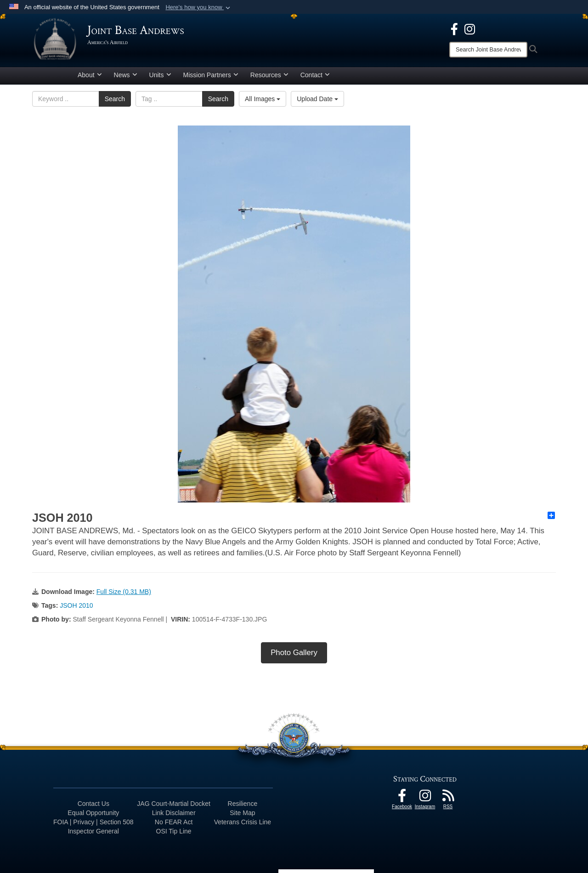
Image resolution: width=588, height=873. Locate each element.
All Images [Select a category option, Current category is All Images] (263, 99)
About (90, 75)
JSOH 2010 (76, 605)
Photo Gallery (294, 653)
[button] (199, 7)
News (126, 75)
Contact (315, 75)
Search (115, 99)
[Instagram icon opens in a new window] (470, 29)
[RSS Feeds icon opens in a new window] (448, 798)
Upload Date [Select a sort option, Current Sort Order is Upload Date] (317, 99)
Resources (269, 75)
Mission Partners (211, 75)
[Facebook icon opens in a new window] (454, 29)
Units (160, 75)
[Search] (488, 50)
